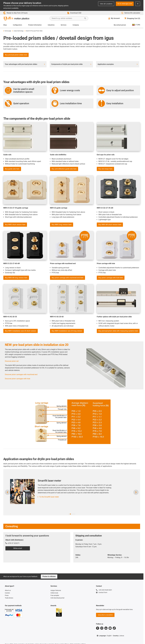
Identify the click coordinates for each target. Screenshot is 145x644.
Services (64, 25)
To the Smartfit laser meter (64, 497)
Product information (35, 25)
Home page (7, 31)
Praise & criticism (49, 576)
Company (76, 25)
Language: (104, 636)
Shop (5, 25)
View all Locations (106, 4)
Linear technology (18, 31)
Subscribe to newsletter (105, 615)
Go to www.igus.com (125, 4)
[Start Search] (85, 18)
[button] (69, 514)
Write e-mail (18, 548)
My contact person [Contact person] (120, 25)
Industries (51, 25)
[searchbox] (67, 18)
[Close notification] (138, 4)
